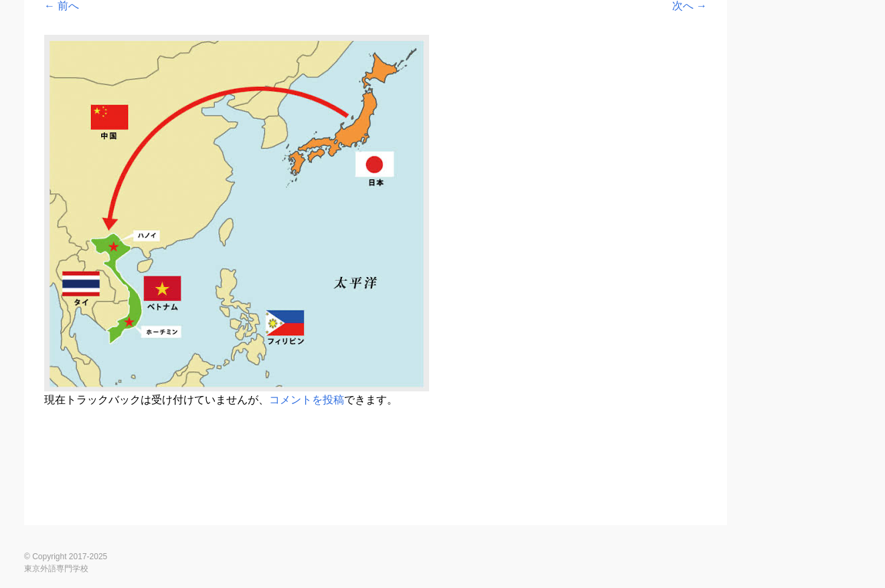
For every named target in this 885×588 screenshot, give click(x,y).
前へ (62, 6)
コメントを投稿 (307, 400)
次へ (690, 6)
